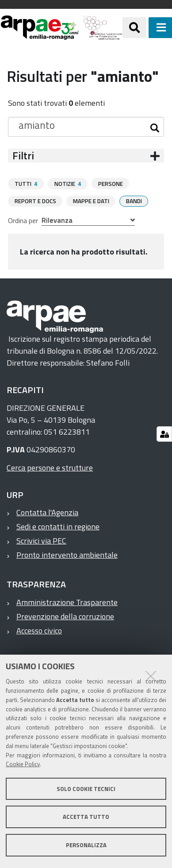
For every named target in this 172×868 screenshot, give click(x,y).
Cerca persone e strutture (50, 467)
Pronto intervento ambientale (67, 554)
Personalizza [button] (86, 845)
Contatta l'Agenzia (47, 512)
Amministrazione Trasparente (67, 602)
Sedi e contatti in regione (58, 526)
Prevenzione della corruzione (65, 616)
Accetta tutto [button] (86, 817)
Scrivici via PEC (41, 540)
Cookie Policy (23, 764)
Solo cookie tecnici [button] (86, 789)
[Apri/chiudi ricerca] (134, 27)
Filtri (23, 156)
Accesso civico (39, 630)
